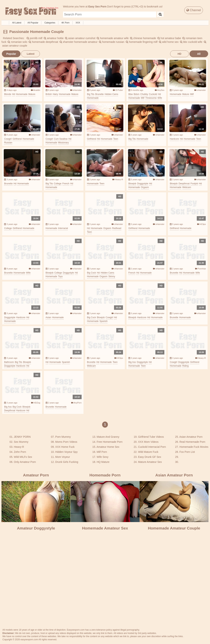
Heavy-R (118, 179)
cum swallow (61, 139)
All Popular (33, 23)
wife (160, 98)
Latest (30, 54)
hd (14, 94)
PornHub (200, 269)
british (49, 94)
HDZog (36, 403)
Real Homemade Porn (192, 442)
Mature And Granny (108, 437)
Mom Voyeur (63, 457)
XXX (78, 23)
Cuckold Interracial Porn (152, 447)
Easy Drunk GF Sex (150, 457)
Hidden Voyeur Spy (67, 452)
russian (8, 143)
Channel (194, 10)
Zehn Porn (20, 452)
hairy (55, 94)
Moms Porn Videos (66, 442)
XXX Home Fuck (65, 447)
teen (116, 139)
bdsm (136, 94)
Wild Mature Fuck (148, 452)
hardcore (174, 139)
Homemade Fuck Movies (194, 447)
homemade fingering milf (142, 42)
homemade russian (112, 42)
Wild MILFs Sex (23, 457)
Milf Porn (102, 452)
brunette (99, 94)
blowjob (132, 184)
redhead (117, 228)
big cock (91, 273)
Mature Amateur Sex (150, 462)
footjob (194, 184)
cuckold (153, 94)
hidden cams (112, 94)
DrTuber (118, 90)
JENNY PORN (22, 437)
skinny (112, 276)
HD (179, 54)
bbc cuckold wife (191, 42)
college (58, 184)
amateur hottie (54, 38)
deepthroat (184, 184)
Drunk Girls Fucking (67, 462)
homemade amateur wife (113, 38)
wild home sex (169, 42)
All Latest (17, 23)
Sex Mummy (21, 442)
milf (143, 98)
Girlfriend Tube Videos (151, 437)
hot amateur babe (169, 38)
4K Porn (65, 23)
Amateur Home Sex (108, 447)
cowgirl (8, 139)
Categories (50, 23)
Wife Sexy (103, 457)
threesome (151, 98)
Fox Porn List (187, 452)
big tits (91, 94)
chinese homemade (143, 38)
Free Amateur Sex (30, 12)
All (199, 54)
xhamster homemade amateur (79, 42)
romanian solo (17, 42)
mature (32, 94)
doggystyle (143, 184)
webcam (187, 187)
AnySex (160, 90)
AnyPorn (76, 403)
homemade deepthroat (43, 42)
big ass (132, 362)
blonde (8, 94)
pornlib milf (35, 38)
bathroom (9, 362)
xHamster (76, 90)
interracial (63, 228)
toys (60, 276)
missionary (63, 143)
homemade (22, 94)
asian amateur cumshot (80, 38)
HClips (201, 224)
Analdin (36, 90)
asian (48, 317)
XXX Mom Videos (148, 442)
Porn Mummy (63, 437)
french (66, 184)
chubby (144, 94)
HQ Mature (103, 462)
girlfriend (17, 139)
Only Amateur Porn (25, 462)
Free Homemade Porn (110, 442)
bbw (131, 94)
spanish (104, 321)
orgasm (145, 187)
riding (185, 366)
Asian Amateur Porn (191, 437)
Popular (11, 54)
